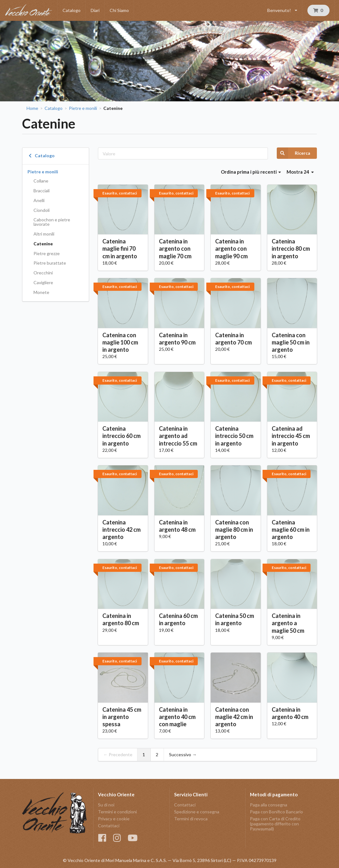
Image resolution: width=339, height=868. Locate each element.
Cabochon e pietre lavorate (52, 222)
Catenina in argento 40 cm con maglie (177, 717)
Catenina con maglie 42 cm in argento (234, 717)
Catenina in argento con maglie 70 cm (175, 248)
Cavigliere (43, 282)
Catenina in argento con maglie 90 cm (231, 248)
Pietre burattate (50, 263)
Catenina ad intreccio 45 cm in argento (291, 436)
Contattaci (109, 826)
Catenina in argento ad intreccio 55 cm (178, 436)
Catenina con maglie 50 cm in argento (291, 342)
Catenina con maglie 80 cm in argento (234, 530)
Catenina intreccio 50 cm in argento (234, 436)
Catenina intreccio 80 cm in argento (291, 248)
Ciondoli (42, 210)
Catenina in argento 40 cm (290, 713)
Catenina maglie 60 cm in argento (291, 530)
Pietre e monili (83, 108)
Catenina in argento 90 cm (177, 339)
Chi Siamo (119, 10)
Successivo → (183, 754)
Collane (41, 181)
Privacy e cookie (114, 819)
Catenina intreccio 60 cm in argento (121, 436)
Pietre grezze (47, 253)
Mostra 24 (300, 172)
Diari (95, 10)
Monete (41, 292)
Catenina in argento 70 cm (233, 339)
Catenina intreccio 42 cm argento (121, 530)
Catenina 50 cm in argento (235, 619)
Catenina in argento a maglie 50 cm (288, 623)
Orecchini (43, 273)
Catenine (43, 244)
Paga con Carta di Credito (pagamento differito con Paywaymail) (275, 824)
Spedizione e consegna (197, 812)
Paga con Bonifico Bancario (276, 812)
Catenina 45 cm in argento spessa (122, 717)
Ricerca (294, 153)
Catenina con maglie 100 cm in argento (120, 342)
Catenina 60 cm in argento (178, 619)
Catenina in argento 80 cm (121, 619)
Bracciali (42, 191)
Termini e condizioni (117, 812)
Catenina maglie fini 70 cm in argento (120, 248)
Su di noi (106, 805)
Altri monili (44, 234)
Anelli (39, 200)
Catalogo (72, 10)
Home (32, 108)
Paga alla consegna (269, 805)
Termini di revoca (191, 819)
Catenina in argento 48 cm (177, 526)
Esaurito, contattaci (120, 193)
